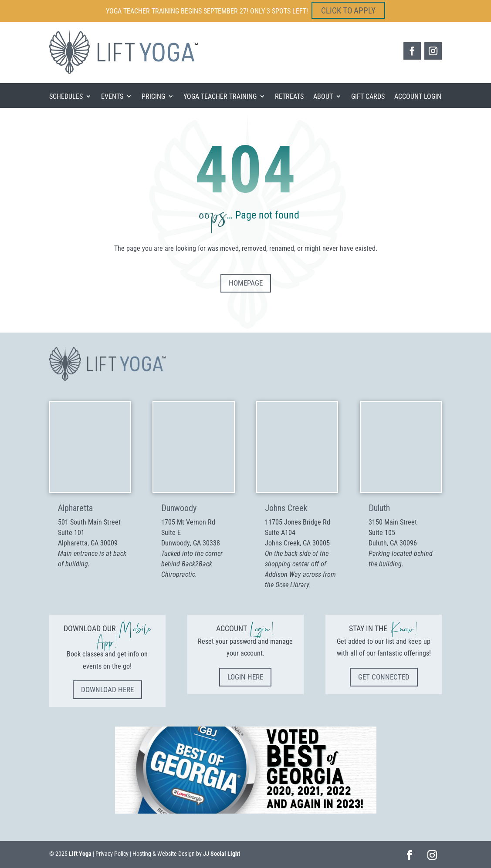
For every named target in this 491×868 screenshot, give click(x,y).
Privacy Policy (112, 853)
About (323, 97)
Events (112, 97)
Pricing (153, 97)
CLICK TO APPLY (348, 10)
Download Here (107, 689)
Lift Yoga (80, 853)
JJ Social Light (222, 853)
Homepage (246, 283)
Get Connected (384, 677)
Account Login (418, 97)
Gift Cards (368, 97)
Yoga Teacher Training (220, 97)
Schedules (66, 97)
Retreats (289, 97)
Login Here (245, 677)
